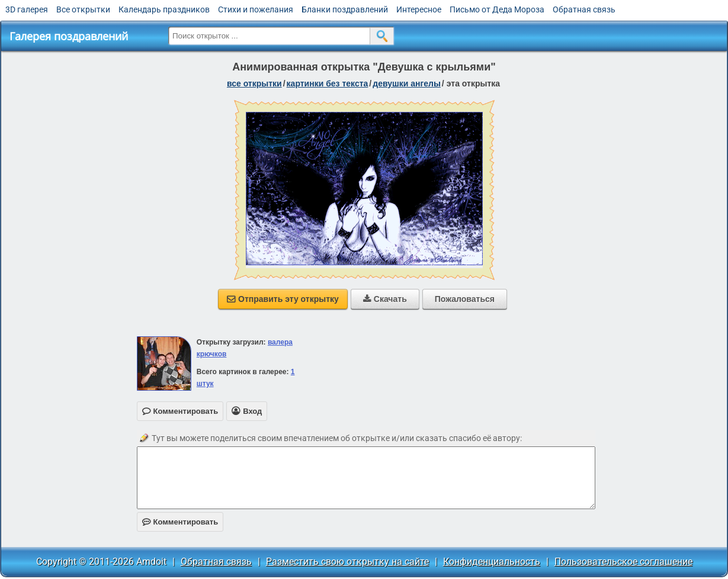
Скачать (385, 299)
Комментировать (180, 522)
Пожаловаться (465, 299)
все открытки (254, 83)
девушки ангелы (407, 83)
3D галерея (27, 9)
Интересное (419, 9)
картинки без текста (328, 83)
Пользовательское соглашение (623, 562)
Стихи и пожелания (256, 9)
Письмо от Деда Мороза (497, 9)
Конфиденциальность (492, 562)
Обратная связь (584, 9)
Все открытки (83, 9)
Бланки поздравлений (345, 9)
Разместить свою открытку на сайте (347, 562)
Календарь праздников (164, 9)
